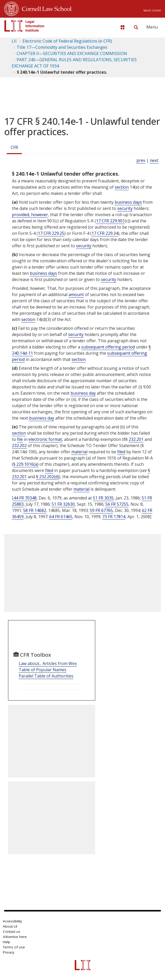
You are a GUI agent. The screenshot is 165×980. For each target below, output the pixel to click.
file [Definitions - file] (20, 439)
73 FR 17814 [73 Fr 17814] (114, 517)
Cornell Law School (45, 8)
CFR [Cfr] (14, 147)
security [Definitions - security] (125, 208)
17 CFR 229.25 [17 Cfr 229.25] (51, 233)
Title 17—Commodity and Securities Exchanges (62, 47)
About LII (10, 926)
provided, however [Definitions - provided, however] (30, 215)
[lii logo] (24, 26)
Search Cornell (152, 10)
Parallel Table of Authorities (46, 676)
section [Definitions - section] (122, 187)
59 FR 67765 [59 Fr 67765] (101, 510)
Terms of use (14, 947)
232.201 (136, 439)
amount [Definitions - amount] (76, 294)
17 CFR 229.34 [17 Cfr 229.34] (105, 233)
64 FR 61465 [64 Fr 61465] (61, 517)
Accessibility (12, 921)
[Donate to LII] (122, 27)
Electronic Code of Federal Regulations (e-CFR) (67, 41)
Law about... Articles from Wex (48, 663)
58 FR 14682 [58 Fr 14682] (35, 510)
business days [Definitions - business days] (128, 202)
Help (6, 942)
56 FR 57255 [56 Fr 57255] (117, 504)
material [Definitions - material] (79, 452)
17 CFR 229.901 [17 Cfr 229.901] (110, 221)
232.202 (19, 446)
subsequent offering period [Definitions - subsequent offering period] (108, 347)
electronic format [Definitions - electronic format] (45, 439)
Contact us (12, 931)
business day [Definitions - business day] (83, 393)
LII (14, 41)
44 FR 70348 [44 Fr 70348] (25, 498)
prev (141, 160)
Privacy (9, 952)
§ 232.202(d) (47, 477)
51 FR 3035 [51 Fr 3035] (103, 498)
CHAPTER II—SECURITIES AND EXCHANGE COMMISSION (72, 53)
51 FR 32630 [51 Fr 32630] (63, 504)
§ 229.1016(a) (26, 464)
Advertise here (15, 937)
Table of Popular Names (43, 670)
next (154, 160)
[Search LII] (136, 27)
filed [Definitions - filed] (121, 452)
